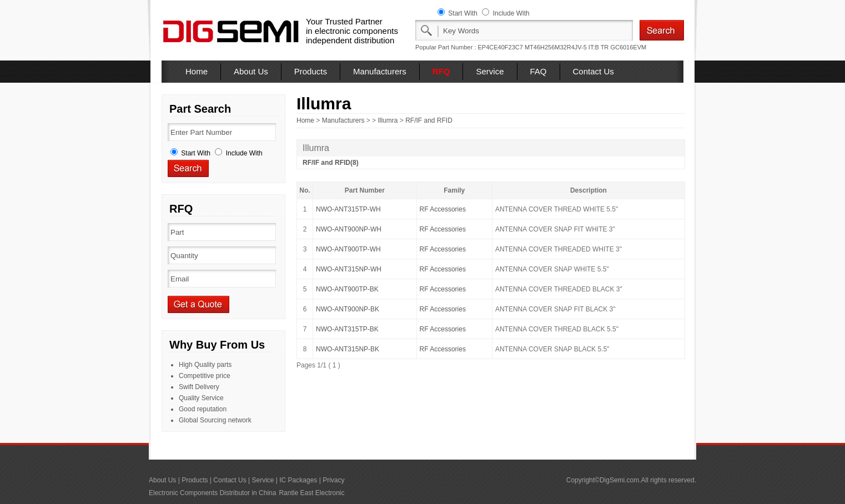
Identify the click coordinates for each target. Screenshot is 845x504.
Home (197, 71)
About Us (251, 71)
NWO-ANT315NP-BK (348, 349)
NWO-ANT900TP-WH (348, 249)
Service (490, 71)
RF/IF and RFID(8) (331, 163)
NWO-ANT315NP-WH (349, 269)
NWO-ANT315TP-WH (348, 209)
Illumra (388, 120)
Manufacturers (380, 71)
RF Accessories (443, 209)
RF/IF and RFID (429, 120)
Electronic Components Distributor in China (212, 493)
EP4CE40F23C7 (501, 47)
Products (311, 71)
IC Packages (298, 480)
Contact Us (593, 71)
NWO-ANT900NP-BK (348, 309)
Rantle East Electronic (311, 493)
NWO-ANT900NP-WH (349, 229)
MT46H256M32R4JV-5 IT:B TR (567, 47)
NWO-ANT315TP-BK (347, 329)
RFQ (441, 71)
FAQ (539, 71)
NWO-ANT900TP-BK (347, 289)
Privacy (333, 480)
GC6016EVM (628, 47)
